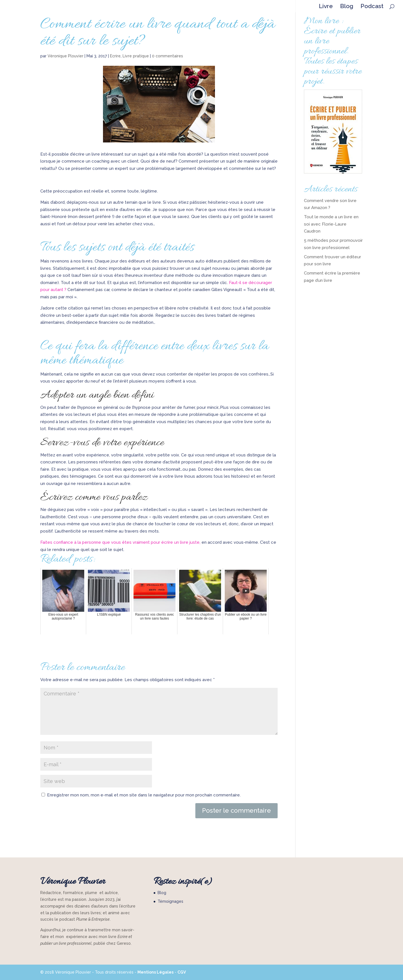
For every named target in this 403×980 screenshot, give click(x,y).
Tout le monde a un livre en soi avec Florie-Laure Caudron (331, 224)
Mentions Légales (155, 972)
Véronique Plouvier (65, 56)
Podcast (372, 7)
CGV (182, 972)
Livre (326, 7)
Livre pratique (136, 56)
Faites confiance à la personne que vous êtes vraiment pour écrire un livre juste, (120, 542)
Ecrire (115, 56)
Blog (347, 7)
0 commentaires (167, 56)
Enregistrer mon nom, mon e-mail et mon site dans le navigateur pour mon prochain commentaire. (144, 795)
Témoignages (170, 901)
